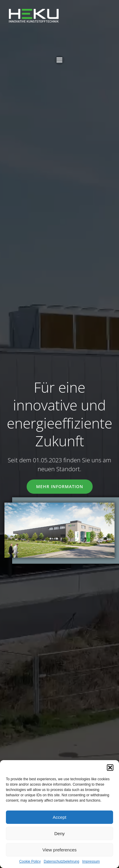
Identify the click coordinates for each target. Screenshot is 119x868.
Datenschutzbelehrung (62, 861)
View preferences (59, 850)
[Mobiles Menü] (59, 60)
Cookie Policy (30, 861)
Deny (59, 833)
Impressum (91, 861)
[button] (110, 768)
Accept (59, 817)
